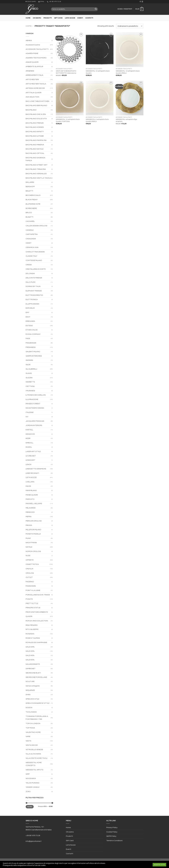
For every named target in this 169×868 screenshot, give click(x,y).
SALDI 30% (30, 651)
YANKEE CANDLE (33, 787)
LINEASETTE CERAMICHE (36, 469)
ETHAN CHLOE (32, 330)
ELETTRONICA (32, 299)
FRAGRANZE (31, 343)
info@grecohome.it (34, 841)
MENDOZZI (30, 512)
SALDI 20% (30, 647)
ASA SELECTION (32, 97)
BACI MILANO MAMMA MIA (36, 140)
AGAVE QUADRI (32, 62)
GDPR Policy (111, 836)
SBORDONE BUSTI (33, 673)
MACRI (28, 486)
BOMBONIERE (31, 208)
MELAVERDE (31, 508)
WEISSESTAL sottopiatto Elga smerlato (126, 120)
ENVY (28, 317)
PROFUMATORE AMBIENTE (37, 612)
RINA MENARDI (32, 625)
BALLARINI (30, 182)
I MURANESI (30, 391)
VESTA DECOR (32, 745)
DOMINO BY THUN (33, 286)
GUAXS (29, 373)
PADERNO (30, 582)
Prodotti (48, 18)
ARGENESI (30, 71)
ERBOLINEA (30, 321)
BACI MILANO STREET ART (37, 165)
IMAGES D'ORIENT (33, 404)
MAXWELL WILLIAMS (34, 504)
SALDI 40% (30, 655)
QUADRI (29, 616)
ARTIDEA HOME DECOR (35, 88)
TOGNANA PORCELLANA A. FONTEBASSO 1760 (37, 718)
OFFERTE (30, 560)
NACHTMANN (31, 543)
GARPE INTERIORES (34, 356)
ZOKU (28, 792)
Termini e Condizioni (114, 841)
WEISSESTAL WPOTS (34, 770)
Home (28, 18)
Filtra (30, 807)
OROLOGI (30, 573)
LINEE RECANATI (32, 473)
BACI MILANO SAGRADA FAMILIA (35, 159)
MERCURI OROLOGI (34, 521)
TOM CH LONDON (33, 723)
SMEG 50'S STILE (32, 699)
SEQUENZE (30, 690)
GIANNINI (29, 360)
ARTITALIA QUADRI (34, 93)
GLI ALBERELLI (31, 369)
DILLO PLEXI (31, 282)
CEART (29, 243)
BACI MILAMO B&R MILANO (36, 106)
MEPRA (29, 517)
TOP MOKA (30, 728)
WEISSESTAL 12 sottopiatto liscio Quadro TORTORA (68, 120)
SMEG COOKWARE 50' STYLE (38, 703)
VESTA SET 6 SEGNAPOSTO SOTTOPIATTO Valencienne (66, 72)
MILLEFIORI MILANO (33, 530)
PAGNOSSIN (31, 586)
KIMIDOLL (29, 443)
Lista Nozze (70, 18)
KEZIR (28, 438)
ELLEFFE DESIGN (32, 304)
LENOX (29, 464)
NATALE (29, 547)
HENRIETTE (30, 382)
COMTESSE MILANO (34, 260)
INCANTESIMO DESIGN (35, 408)
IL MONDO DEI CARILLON (36, 395)
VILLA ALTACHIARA (33, 754)
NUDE (28, 556)
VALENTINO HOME (33, 732)
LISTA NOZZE (31, 477)
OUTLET (29, 577)
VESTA (28, 741)
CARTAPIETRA (32, 234)
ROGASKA (30, 634)
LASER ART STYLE (33, 451)
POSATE (29, 599)
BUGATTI (29, 217)
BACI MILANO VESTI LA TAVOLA (39, 178)
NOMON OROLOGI (33, 551)
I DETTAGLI (30, 386)
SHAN (28, 695)
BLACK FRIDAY (32, 200)
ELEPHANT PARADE (34, 291)
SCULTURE (30, 681)
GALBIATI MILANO (33, 352)
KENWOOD (30, 434)
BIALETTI (29, 191)
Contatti (89, 18)
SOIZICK (29, 708)
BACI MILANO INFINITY (35, 132)
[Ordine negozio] (130, 26)
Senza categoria (33, 686)
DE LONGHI (30, 273)
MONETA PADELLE (33, 534)
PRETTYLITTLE (32, 603)
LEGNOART (30, 460)
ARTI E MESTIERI (32, 80)
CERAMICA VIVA (32, 247)
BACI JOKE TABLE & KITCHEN (37, 101)
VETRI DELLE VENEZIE (34, 750)
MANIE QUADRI (32, 495)
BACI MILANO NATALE (35, 149)
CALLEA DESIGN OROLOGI (36, 226)
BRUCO (29, 213)
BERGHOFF (30, 187)
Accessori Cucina (33, 45)
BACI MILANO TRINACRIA (36, 169)
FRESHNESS (31, 347)
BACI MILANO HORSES (35, 127)
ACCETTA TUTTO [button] (159, 865)
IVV (27, 417)
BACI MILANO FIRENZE (35, 123)
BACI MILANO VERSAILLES (36, 174)
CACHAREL (30, 221)
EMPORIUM (30, 308)
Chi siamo (37, 18)
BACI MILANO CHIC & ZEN (36, 114)
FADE (28, 338)
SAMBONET (31, 669)
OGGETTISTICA (32, 564)
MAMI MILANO (31, 490)
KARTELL (29, 430)
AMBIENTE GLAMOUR (34, 66)
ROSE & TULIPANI (33, 638)
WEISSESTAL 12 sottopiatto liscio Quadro (98, 72)
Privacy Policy (112, 828)
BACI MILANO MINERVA (35, 145)
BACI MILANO (31, 110)
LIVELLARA (30, 482)
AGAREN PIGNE (32, 53)
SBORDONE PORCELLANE (36, 677)
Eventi (80, 18)
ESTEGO (29, 326)
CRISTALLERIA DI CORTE (36, 269)
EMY (27, 313)
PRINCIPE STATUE (33, 608)
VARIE (28, 736)
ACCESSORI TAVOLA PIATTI (37, 49)
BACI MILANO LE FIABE (35, 136)
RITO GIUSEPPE (32, 629)
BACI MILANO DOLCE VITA (36, 119)
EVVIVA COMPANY (33, 334)
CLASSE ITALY (31, 256)
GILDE (28, 365)
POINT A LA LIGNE (33, 590)
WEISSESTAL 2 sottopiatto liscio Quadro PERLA (97, 120)
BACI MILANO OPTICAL (35, 153)
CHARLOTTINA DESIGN (35, 252)
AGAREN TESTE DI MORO (36, 58)
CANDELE (30, 230)
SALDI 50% (30, 660)
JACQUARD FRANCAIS (35, 421)
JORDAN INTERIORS (34, 425)
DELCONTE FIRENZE (34, 278)
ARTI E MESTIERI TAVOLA (36, 84)
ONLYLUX (29, 569)
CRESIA (29, 265)
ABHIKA (29, 40)
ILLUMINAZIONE (32, 399)
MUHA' (28, 538)
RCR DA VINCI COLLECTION (37, 621)
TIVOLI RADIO (31, 712)
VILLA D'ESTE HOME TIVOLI (37, 758)
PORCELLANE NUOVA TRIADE (38, 595)
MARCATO (30, 499)
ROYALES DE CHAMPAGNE (36, 642)
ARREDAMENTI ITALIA (34, 75)
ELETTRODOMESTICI (34, 295)
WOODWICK (31, 778)
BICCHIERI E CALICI (33, 195)
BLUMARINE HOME (33, 204)
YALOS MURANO (33, 783)
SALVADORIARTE (33, 664)
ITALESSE (30, 412)
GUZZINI (29, 378)
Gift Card (58, 18)
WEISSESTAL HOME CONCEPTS (34, 764)
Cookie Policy (112, 832)
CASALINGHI (31, 239)
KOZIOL (29, 447)
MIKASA (29, 525)
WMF (28, 774)
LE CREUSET (31, 456)
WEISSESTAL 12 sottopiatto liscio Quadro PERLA (128, 72)
